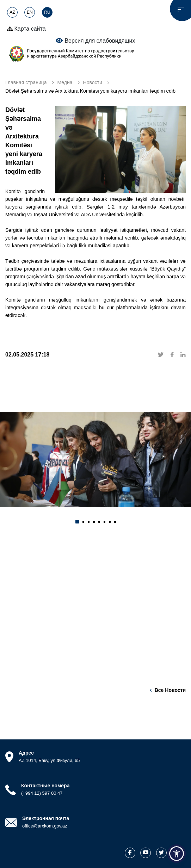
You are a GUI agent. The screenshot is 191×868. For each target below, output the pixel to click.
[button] (77, 522)
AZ (12, 12)
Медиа (65, 82)
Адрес (26, 753)
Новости (93, 82)
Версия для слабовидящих (95, 41)
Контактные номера (45, 786)
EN (30, 12)
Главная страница (26, 82)
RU (47, 12)
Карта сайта (26, 29)
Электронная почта (46, 818)
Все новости (170, 690)
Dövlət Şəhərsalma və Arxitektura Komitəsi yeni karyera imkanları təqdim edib (90, 91)
